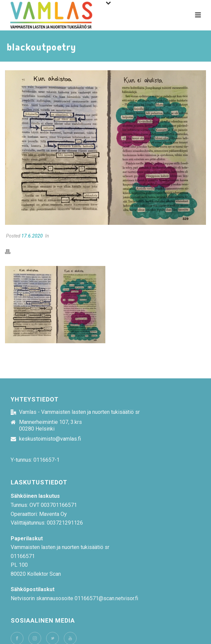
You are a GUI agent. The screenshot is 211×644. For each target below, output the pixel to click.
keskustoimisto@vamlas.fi (50, 439)
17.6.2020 (32, 236)
